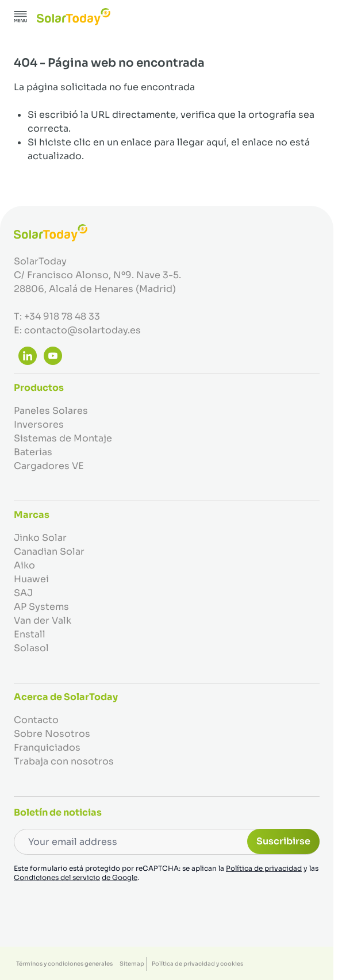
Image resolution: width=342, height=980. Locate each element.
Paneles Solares (51, 411)
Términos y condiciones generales (64, 964)
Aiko (24, 565)
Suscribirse (283, 841)
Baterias (33, 452)
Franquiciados (47, 748)
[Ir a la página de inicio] (74, 17)
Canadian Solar (49, 552)
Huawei (31, 579)
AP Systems (41, 607)
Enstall (30, 634)
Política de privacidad (264, 868)
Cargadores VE (49, 466)
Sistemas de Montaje (63, 438)
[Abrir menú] (21, 17)
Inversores (39, 424)
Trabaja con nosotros (64, 761)
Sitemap (132, 964)
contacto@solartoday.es (82, 330)
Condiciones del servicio (57, 877)
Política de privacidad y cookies (197, 964)
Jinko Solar (40, 538)
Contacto (36, 720)
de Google (120, 877)
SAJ (23, 593)
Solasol (31, 648)
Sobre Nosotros (52, 734)
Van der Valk (43, 620)
